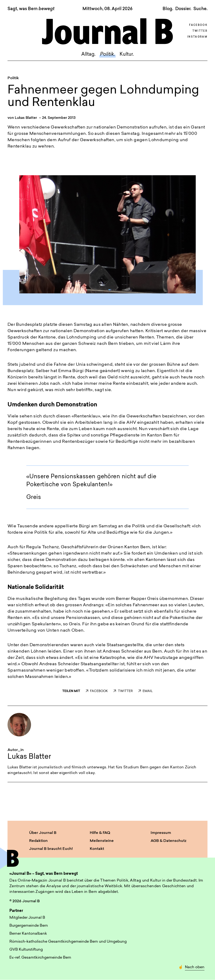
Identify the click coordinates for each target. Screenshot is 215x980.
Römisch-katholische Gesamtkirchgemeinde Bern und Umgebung (68, 942)
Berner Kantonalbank (28, 934)
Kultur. (127, 54)
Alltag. (88, 54)
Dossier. (183, 9)
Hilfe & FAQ (100, 833)
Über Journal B (43, 833)
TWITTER (123, 691)
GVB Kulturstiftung (26, 950)
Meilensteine (102, 841)
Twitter (200, 31)
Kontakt (97, 849)
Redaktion (38, 841)
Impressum (161, 833)
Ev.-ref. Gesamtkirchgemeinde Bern (40, 958)
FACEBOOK (97, 691)
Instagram (197, 37)
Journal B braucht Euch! (51, 849)
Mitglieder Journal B (27, 918)
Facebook (198, 25)
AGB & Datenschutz (168, 841)
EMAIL (146, 691)
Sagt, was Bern (31, 9)
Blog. (168, 9)
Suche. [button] (200, 9)
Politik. (107, 54)
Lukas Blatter (26, 118)
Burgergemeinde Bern (29, 926)
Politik (13, 78)
